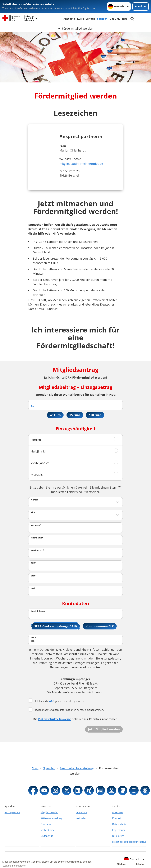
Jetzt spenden (12, 812)
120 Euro (95, 415)
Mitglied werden (49, 812)
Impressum (119, 830)
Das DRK (115, 19)
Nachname (37, 538)
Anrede (35, 500)
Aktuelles (81, 818)
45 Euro (55, 415)
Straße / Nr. (38, 550)
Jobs (125, 19)
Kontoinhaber (38, 611)
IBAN (34, 637)
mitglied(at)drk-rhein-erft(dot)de (81, 164)
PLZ (33, 563)
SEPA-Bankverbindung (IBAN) (56, 626)
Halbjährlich (39, 451)
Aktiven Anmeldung (51, 818)
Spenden (102, 19)
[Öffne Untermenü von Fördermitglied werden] (75, 28)
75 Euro (75, 415)
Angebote (69, 19)
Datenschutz (119, 824)
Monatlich (38, 475)
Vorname (36, 525)
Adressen (117, 812)
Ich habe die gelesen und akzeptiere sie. (57, 701)
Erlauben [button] (141, 864)
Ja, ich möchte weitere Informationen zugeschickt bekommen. (66, 710)
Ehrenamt (46, 824)
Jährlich (36, 440)
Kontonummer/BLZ (100, 626)
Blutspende (47, 836)
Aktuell (91, 19)
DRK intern (118, 836)
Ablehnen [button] (122, 864)
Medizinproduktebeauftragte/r (129, 842)
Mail (33, 588)
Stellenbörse (48, 830)
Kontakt (117, 818)
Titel (33, 512)
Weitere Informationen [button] (14, 866)
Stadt (34, 576)
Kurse (81, 19)
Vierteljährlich (40, 463)
